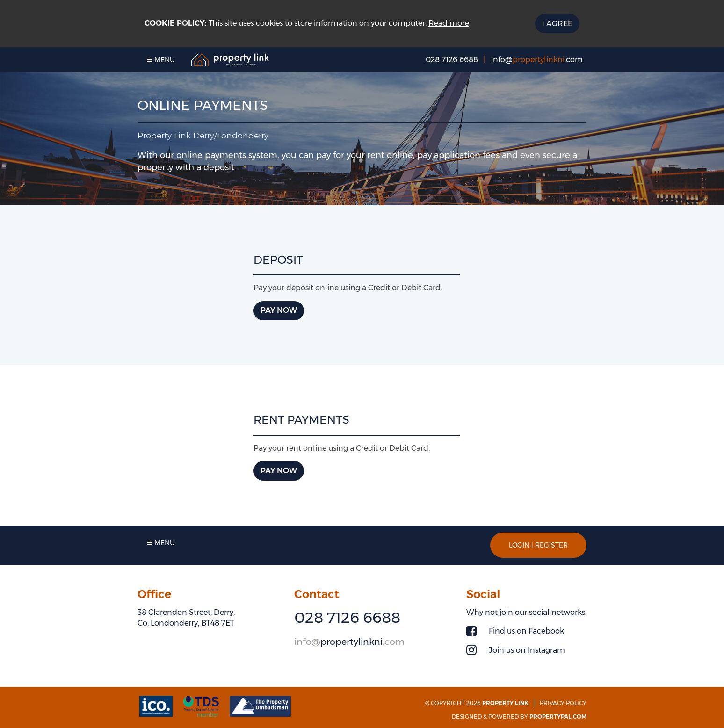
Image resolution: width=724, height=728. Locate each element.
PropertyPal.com (558, 717)
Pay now (279, 310)
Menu (161, 60)
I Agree (557, 24)
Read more (449, 23)
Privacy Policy (563, 703)
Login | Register (538, 545)
